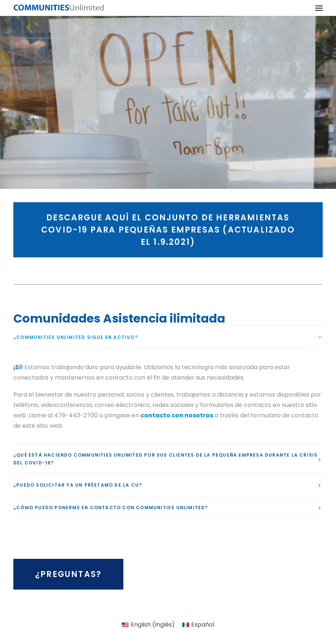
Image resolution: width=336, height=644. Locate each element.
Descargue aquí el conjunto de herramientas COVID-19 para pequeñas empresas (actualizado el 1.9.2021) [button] (169, 230)
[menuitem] (148, 625)
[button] (319, 8)
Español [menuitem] (203, 625)
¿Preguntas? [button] (68, 574)
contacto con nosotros (177, 415)
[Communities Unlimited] (59, 8)
